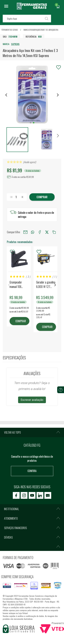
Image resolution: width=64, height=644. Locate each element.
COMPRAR (21, 321)
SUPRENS (15, 44)
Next (55, 285)
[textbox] (27, 19)
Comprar (42, 197)
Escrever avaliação (32, 400)
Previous (9, 285)
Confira (32, 471)
